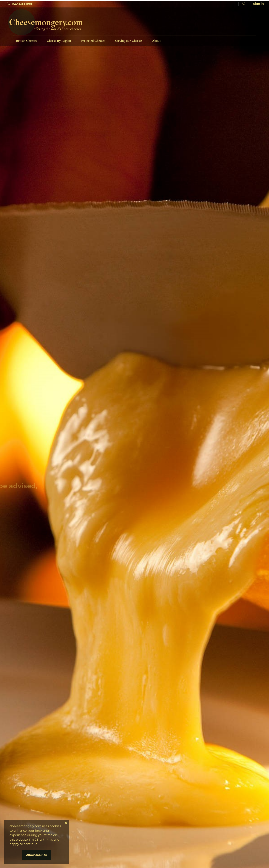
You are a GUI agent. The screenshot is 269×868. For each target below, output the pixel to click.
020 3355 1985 (20, 4)
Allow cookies (36, 855)
